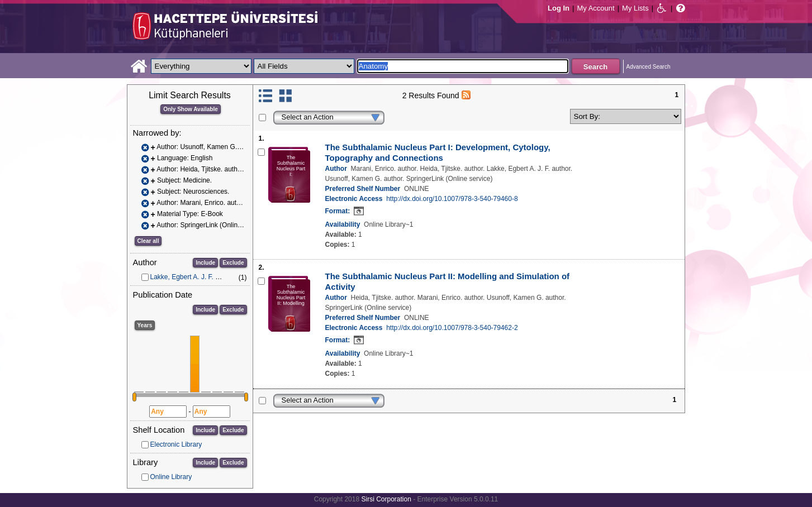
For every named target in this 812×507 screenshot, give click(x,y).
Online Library (171, 477)
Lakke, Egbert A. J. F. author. (193, 277)
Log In (559, 8)
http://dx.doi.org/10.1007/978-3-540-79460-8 (452, 199)
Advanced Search (649, 67)
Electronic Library (176, 444)
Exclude (233, 263)
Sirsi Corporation (386, 499)
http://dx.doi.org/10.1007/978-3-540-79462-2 (452, 328)
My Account (595, 8)
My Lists (635, 8)
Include (205, 263)
